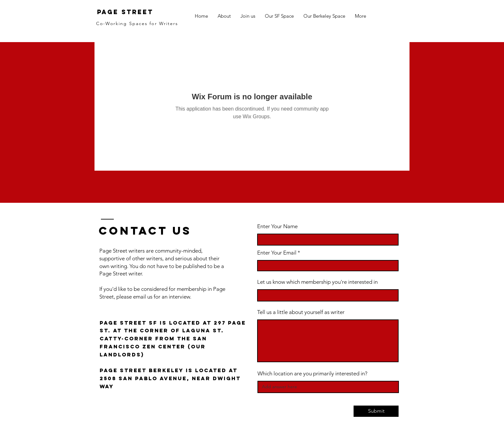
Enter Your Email (277, 253)
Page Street (125, 12)
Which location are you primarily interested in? (312, 374)
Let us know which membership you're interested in (317, 282)
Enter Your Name (277, 226)
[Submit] (376, 411)
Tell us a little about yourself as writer (301, 312)
